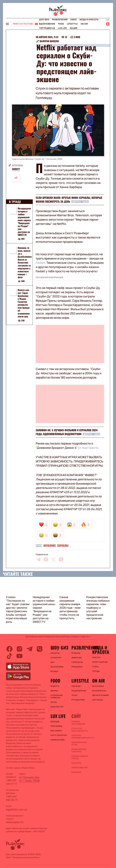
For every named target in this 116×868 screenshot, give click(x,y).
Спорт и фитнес (100, 662)
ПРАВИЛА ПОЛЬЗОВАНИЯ (78, 723)
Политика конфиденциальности (80, 737)
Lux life (62, 28)
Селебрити (56, 658)
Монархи (55, 653)
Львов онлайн (58, 740)
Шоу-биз (44, 20)
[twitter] (53, 559)
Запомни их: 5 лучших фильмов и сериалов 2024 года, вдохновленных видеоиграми (67, 432)
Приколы (76, 653)
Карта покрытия (59, 735)
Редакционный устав (79, 744)
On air (84, 24)
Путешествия (78, 700)
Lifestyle (72, 24)
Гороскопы (77, 662)
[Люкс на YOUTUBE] (25, 24)
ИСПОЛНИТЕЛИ (99, 691)
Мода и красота (89, 20)
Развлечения (60, 20)
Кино (74, 20)
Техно (74, 695)
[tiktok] (9, 656)
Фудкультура (57, 707)
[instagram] (19, 649)
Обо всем (76, 686)
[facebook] (46, 559)
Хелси (54, 702)
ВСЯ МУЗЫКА (98, 686)
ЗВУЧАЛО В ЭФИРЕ (101, 695)
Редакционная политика (79, 750)
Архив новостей (80, 768)
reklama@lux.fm (15, 822)
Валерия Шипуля (49, 41)
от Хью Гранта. (88, 448)
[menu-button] (7, 24)
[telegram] (38, 559)
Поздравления (79, 691)
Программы (56, 726)
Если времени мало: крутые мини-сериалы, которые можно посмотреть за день (69, 200)
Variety (16, 169)
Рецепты (55, 686)
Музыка (54, 671)
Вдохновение (47, 24)
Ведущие (55, 722)
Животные (77, 658)
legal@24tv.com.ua (16, 810)
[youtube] (19, 656)
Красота (96, 658)
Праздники (77, 667)
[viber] (61, 559)
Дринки (54, 691)
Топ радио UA (47, 28)
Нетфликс (50, 546)
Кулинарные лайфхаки (57, 697)
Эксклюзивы (57, 667)
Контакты (76, 763)
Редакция (76, 772)
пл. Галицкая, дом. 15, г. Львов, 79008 (29, 779)
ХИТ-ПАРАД (97, 700)
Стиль (95, 667)
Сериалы (63, 546)
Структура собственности (79, 730)
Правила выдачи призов (80, 757)
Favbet (40, 263)
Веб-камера (56, 731)
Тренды (96, 671)
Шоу (53, 662)
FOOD (61, 24)
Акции (74, 28)
